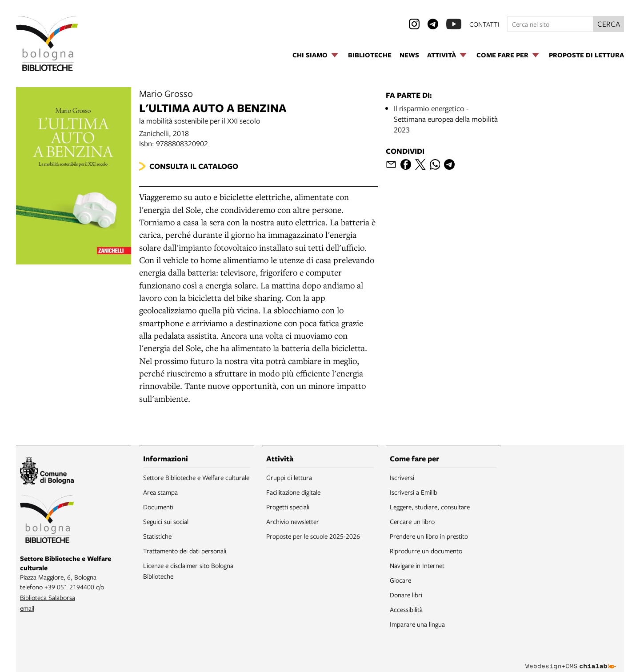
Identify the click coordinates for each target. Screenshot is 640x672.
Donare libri (406, 595)
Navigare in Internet (417, 565)
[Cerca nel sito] (550, 24)
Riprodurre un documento (426, 551)
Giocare (400, 580)
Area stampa (160, 492)
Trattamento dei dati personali (185, 551)
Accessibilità (406, 609)
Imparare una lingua (417, 624)
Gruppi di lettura (289, 477)
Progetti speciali (288, 507)
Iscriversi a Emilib (414, 492)
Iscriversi (402, 477)
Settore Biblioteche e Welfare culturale (196, 477)
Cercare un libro (412, 521)
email (27, 608)
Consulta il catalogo (194, 166)
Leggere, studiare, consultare (430, 507)
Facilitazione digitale (293, 492)
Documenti (158, 507)
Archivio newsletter (293, 521)
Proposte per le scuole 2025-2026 (313, 536)
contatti (484, 24)
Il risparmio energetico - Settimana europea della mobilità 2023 (446, 119)
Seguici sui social (166, 521)
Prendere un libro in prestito (429, 536)
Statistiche (157, 536)
